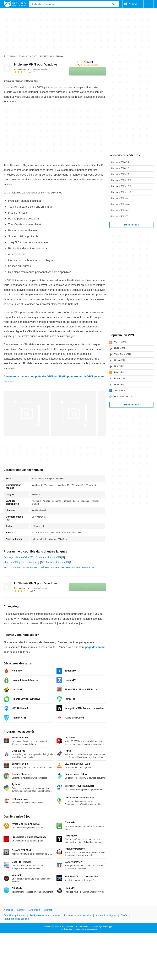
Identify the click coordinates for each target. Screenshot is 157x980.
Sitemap (48, 910)
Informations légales (106, 915)
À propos (8, 910)
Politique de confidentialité (78, 915)
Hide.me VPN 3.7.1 (120, 216)
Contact (21, 910)
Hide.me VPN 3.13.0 (120, 180)
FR (148, 4)
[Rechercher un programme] (114, 4)
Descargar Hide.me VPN (16, 557)
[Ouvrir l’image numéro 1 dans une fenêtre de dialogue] (74, 414)
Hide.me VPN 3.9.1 (120, 198)
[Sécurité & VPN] (25, 56)
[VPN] (36, 56)
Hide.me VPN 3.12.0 (120, 186)
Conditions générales (15, 915)
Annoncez (35, 910)
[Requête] (74, 4)
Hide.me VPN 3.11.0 (120, 192)
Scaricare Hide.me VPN (48, 557)
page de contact (95, 647)
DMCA (124, 915)
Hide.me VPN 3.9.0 (120, 204)
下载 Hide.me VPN (50, 568)
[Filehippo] (15, 4)
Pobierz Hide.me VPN (57, 562)
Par (22, 69)
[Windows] (12, 56)
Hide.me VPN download (79, 568)
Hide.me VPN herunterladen (18, 568)
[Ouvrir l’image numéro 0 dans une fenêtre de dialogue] (26, 414)
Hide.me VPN (36, 64)
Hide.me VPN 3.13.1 (120, 174)
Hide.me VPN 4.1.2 (120, 168)
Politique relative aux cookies (45, 915)
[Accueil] (5, 56)
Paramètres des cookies (16, 919)
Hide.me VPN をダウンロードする (21, 562)
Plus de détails (131, 225)
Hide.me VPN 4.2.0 (120, 162)
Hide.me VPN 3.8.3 (120, 210)
